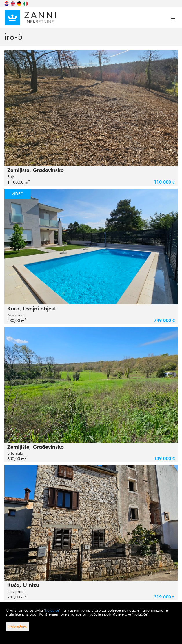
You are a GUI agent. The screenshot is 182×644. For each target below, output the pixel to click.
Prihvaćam (18, 627)
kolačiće (52, 610)
